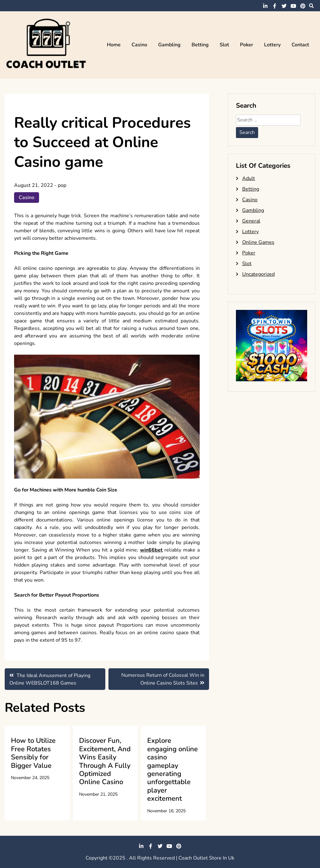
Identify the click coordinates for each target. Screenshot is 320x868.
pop (62, 185)
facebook (275, 6)
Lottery (272, 45)
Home (114, 45)
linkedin (265, 6)
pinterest (303, 6)
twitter (284, 6)
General (251, 221)
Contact (300, 45)
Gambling (169, 45)
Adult (249, 178)
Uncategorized (258, 274)
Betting (200, 45)
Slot (224, 45)
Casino (139, 45)
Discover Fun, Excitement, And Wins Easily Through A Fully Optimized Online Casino (105, 761)
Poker (247, 45)
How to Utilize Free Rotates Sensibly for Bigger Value (33, 753)
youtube (293, 6)
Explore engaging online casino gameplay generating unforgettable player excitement (172, 770)
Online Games (258, 242)
